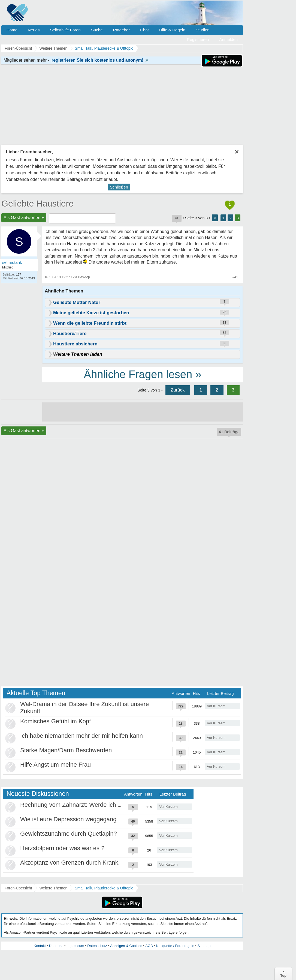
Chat (144, 30)
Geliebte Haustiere (37, 204)
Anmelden (228, 39)
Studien (203, 30)
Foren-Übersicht (18, 888)
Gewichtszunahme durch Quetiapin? (69, 834)
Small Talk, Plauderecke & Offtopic (104, 888)
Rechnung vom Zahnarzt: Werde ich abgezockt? (84, 805)
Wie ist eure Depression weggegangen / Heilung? (86, 819)
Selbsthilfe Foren (65, 30)
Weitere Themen (53, 888)
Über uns (56, 946)
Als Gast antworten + (24, 218)
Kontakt (40, 946)
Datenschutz (97, 946)
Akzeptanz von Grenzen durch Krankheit (74, 863)
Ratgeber (121, 30)
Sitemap (204, 946)
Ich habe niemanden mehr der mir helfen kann (81, 736)
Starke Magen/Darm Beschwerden (66, 750)
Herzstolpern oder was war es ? (62, 848)
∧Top (283, 974)
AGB (149, 946)
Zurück (178, 390)
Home (12, 30)
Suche (97, 30)
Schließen (119, 187)
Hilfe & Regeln (172, 30)
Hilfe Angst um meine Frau (55, 765)
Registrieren (198, 39)
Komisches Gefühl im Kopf (55, 721)
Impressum (75, 946)
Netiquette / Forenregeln (175, 946)
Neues (34, 30)
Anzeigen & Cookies (126, 946)
